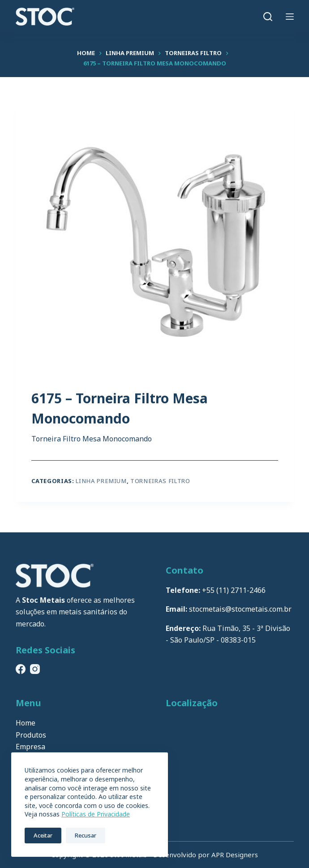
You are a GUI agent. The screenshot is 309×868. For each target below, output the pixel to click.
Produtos (31, 735)
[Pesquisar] (268, 17)
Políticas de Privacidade (96, 814)
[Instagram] (35, 669)
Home (26, 723)
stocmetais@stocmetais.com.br (240, 609)
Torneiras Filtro (160, 481)
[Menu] (290, 17)
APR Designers (235, 855)
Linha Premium (101, 481)
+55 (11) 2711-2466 (234, 590)
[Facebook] (21, 669)
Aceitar (43, 835)
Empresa (30, 747)
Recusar (86, 835)
